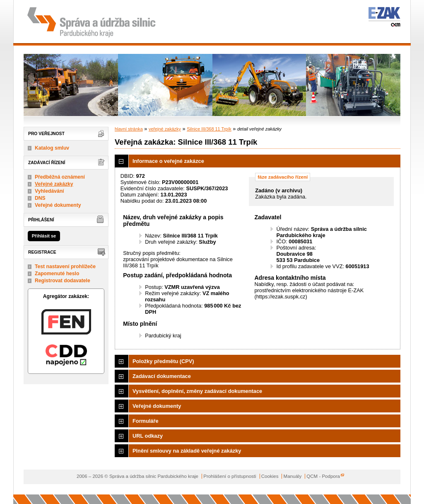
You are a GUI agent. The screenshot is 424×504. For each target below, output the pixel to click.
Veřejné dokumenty (58, 205)
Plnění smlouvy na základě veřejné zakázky (187, 451)
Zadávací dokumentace (162, 376)
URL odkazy (148, 436)
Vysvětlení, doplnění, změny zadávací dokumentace (197, 391)
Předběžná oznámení (60, 177)
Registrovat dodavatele (63, 281)
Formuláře (146, 421)
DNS (40, 198)
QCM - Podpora (323, 476)
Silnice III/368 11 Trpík (209, 129)
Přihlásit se (44, 236)
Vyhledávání (49, 191)
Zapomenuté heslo (57, 274)
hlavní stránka (129, 129)
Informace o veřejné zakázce (168, 161)
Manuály (293, 476)
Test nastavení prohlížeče (65, 267)
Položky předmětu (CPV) (163, 361)
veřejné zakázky (165, 129)
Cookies (270, 476)
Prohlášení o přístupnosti (230, 476)
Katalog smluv (52, 148)
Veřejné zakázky (54, 184)
